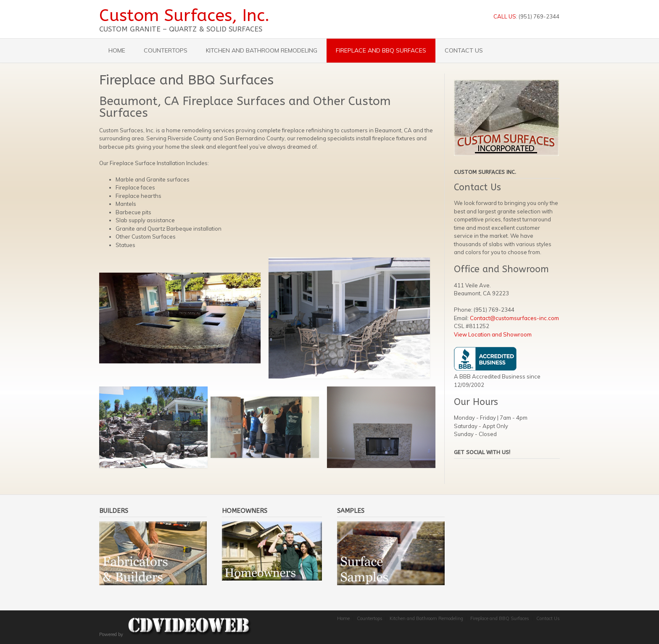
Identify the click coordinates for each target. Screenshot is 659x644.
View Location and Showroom (493, 334)
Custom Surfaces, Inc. (184, 15)
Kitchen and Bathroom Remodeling (262, 50)
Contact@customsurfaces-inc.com (514, 318)
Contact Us (464, 50)
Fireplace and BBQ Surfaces (381, 50)
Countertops (166, 50)
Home (117, 50)
